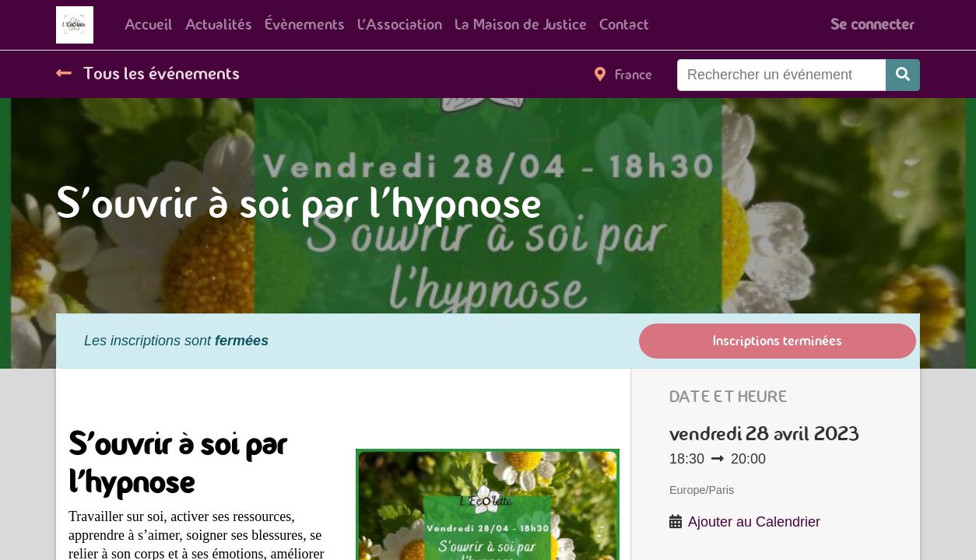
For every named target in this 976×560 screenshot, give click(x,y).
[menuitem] (149, 25)
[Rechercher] (903, 75)
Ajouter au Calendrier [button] (754, 522)
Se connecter (872, 24)
